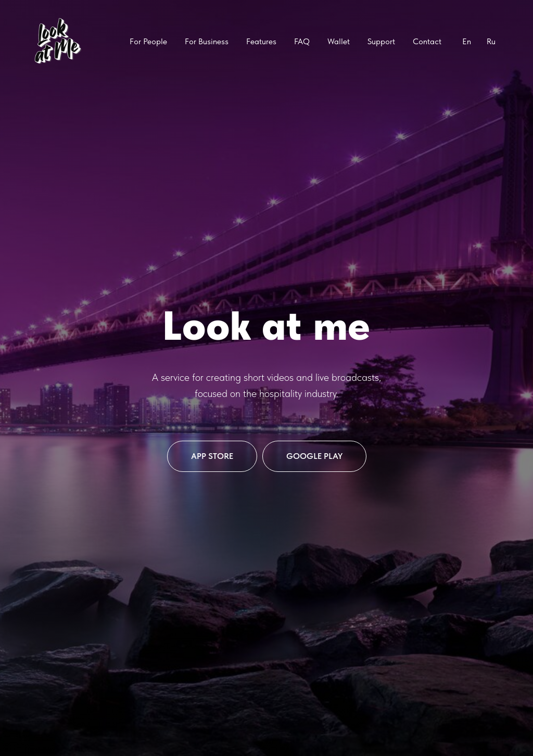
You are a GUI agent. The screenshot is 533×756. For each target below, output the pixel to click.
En (467, 41)
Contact (427, 41)
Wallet (339, 41)
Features (261, 41)
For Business (207, 41)
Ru (491, 41)
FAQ (302, 41)
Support (381, 41)
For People (148, 41)
